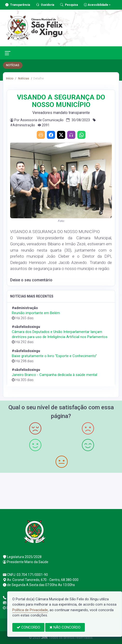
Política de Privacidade (30, 610)
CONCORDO (28, 627)
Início (10, 78)
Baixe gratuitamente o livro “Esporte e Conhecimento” (54, 356)
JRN (44, 637)
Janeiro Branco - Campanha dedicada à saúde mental (54, 375)
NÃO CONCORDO (65, 627)
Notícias (23, 78)
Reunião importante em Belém (36, 313)
